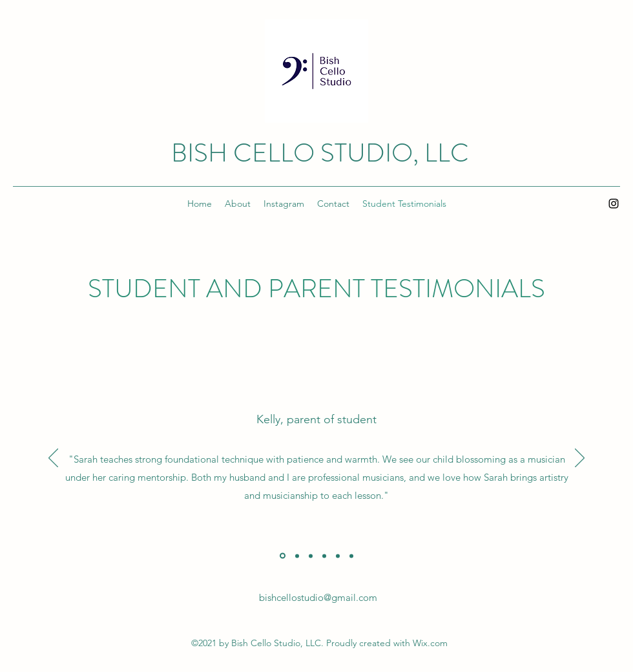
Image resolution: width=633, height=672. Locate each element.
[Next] (580, 459)
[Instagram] (614, 204)
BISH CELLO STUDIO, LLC (320, 153)
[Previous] (53, 459)
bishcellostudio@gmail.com (318, 597)
